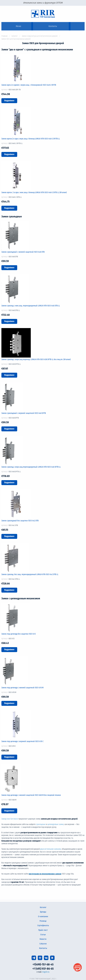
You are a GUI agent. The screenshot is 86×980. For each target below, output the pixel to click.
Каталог (15, 36)
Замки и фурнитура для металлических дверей (40, 36)
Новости (43, 939)
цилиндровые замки (56, 824)
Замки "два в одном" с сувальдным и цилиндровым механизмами (37, 50)
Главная (4, 36)
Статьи (43, 935)
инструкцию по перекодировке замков (45, 874)
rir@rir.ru (46, 972)
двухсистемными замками (50, 849)
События (43, 944)
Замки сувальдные (12, 217)
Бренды (43, 912)
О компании (43, 917)
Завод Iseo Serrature (10, 819)
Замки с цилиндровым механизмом (21, 598)
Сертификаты (43, 925)
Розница (43, 921)
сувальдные (41, 824)
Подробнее (9, 101)
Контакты (43, 948)
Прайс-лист (43, 930)
